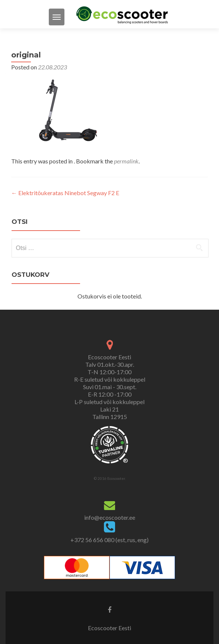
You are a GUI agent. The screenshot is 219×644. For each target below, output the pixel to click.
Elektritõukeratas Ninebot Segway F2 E (65, 193)
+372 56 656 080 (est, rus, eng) (110, 540)
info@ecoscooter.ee (110, 517)
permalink (126, 161)
